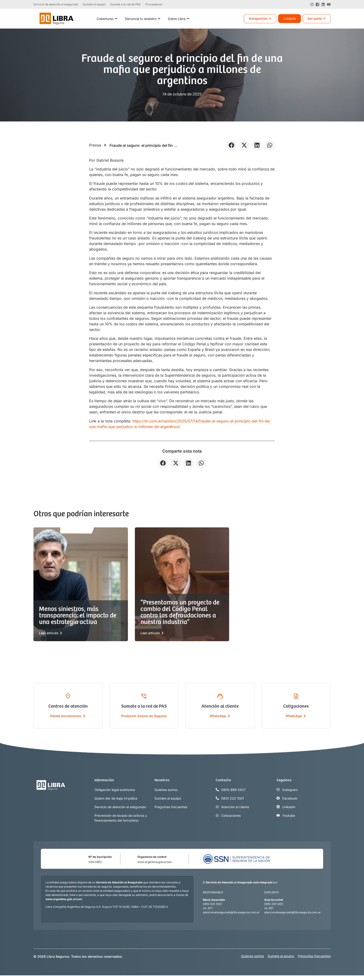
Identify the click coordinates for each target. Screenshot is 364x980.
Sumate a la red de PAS (144, 706)
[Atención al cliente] (220, 696)
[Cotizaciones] (296, 696)
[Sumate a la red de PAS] (144, 696)
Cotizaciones (296, 706)
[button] (231, 145)
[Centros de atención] (68, 696)
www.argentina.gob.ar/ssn (155, 862)
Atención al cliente (220, 706)
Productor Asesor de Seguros (144, 716)
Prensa (95, 145)
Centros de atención (68, 706)
